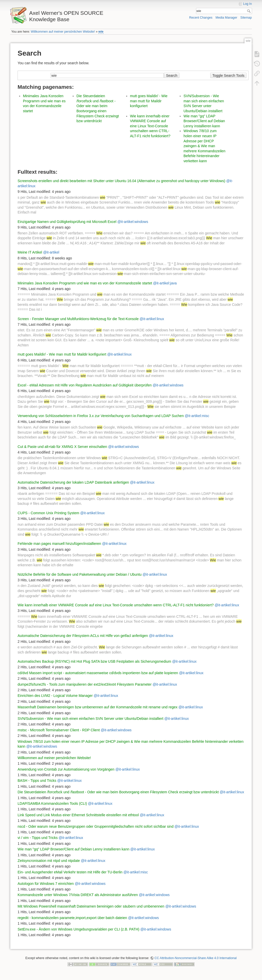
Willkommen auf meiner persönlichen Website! (63, 32)
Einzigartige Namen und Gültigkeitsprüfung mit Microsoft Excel (67, 222)
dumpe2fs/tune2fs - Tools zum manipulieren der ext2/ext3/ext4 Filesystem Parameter (85, 684)
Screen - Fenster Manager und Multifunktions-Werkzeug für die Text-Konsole (78, 319)
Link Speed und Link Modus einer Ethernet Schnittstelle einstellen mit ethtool (78, 815)
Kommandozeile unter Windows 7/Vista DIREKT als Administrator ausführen (78, 895)
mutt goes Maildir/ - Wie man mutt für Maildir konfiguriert (149, 101)
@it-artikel (51, 252)
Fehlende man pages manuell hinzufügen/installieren (59, 544)
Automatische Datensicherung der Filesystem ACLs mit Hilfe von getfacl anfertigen (83, 636)
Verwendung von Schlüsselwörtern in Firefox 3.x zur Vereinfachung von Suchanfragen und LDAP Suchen (101, 416)
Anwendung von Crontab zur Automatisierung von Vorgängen (66, 769)
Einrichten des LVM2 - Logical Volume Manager (55, 696)
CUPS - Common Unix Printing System (48, 513)
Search (249, 11)
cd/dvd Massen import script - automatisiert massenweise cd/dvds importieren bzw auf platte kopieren (98, 673)
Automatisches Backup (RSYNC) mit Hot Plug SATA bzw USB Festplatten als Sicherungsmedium (94, 661)
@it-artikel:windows (133, 222)
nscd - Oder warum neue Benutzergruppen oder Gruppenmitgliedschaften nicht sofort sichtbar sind (96, 826)
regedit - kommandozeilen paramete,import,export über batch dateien (72, 918)
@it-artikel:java (165, 283)
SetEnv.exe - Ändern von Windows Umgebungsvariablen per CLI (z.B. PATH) (78, 929)
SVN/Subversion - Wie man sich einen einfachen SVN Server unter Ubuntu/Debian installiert (90, 719)
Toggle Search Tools (228, 76)
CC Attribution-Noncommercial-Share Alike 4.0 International (195, 958)
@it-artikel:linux (152, 319)
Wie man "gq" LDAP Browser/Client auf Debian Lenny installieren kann (204, 121)
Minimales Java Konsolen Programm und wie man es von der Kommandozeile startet (85, 283)
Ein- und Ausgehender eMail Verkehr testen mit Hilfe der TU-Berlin (70, 872)
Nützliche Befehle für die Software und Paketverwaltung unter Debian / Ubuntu (80, 574)
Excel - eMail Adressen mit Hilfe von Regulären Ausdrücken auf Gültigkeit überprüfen (85, 385)
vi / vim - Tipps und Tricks (38, 838)
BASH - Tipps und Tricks (37, 781)
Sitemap (246, 18)
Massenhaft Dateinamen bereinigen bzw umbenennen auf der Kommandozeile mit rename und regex (97, 707)
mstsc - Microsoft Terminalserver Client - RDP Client (59, 730)
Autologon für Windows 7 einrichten (46, 884)
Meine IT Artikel (30, 252)
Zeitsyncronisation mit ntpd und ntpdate (49, 861)
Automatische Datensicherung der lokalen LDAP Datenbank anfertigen (73, 482)
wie (101, 32)
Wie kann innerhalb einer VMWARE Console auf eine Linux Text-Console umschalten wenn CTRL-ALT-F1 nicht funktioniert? (150, 126)
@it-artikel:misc (197, 416)
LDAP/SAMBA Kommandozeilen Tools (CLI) (52, 803)
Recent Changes (201, 18)
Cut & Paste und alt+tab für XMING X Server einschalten (62, 447)
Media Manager (226, 18)
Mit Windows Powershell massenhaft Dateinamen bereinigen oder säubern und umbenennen (91, 906)
